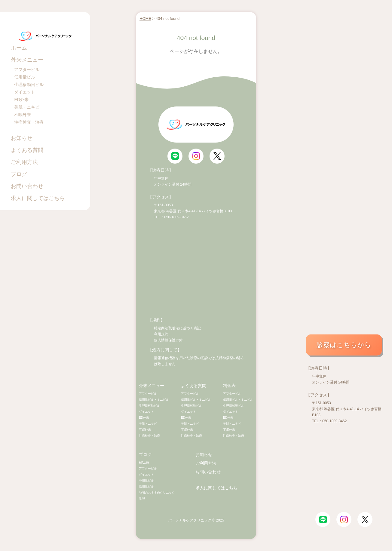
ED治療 (144, 462)
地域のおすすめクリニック (157, 493)
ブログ (19, 174)
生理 (142, 499)
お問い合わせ (27, 186)
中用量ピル (146, 480)
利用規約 (161, 334)
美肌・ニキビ (27, 107)
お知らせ (22, 138)
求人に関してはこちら (38, 198)
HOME (145, 18)
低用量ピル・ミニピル (154, 400)
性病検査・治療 (29, 122)
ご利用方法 (24, 162)
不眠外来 (23, 115)
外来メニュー (27, 60)
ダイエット (25, 92)
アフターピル (27, 69)
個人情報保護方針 (168, 340)
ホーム (19, 48)
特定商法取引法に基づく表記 (177, 328)
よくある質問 (27, 150)
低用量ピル (25, 77)
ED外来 (21, 100)
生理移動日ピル (29, 85)
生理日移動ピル (149, 406)
